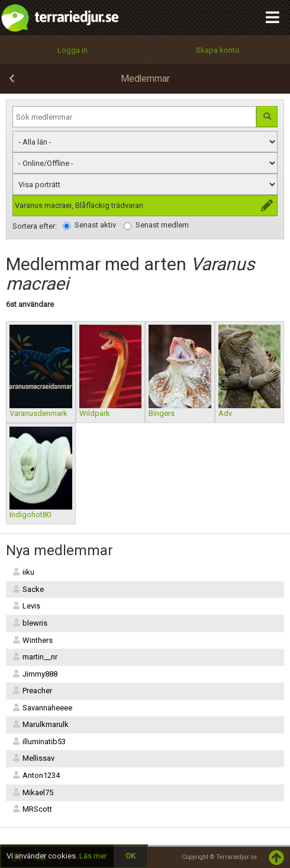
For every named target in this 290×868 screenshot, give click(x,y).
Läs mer (93, 856)
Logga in (72, 50)
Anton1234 (36, 775)
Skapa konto (218, 50)
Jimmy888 (35, 674)
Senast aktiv (89, 225)
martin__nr (35, 657)
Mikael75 (33, 792)
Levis (26, 606)
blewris (30, 623)
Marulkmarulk (40, 724)
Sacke (28, 589)
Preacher (32, 691)
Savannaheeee (42, 708)
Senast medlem (156, 225)
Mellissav (33, 758)
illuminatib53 (39, 742)
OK (130, 856)
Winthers (32, 640)
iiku (23, 572)
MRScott (32, 809)
